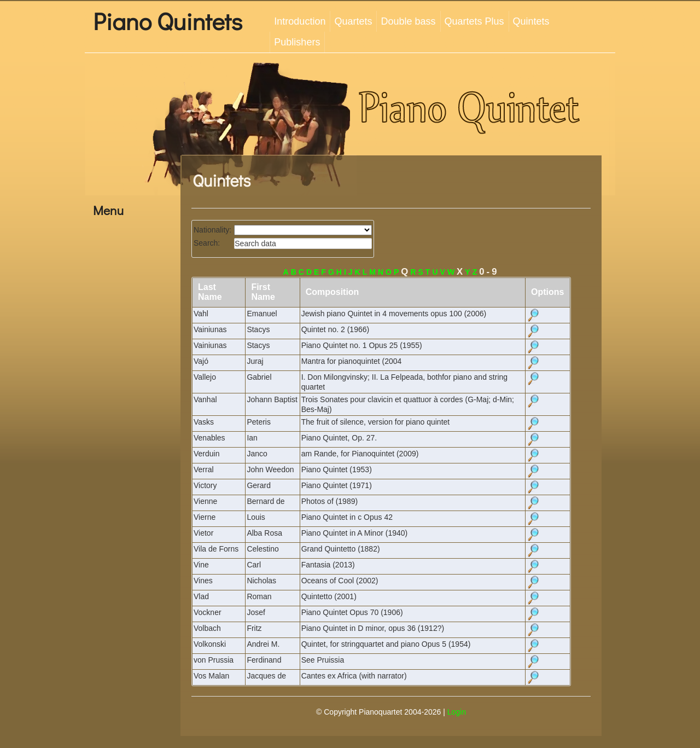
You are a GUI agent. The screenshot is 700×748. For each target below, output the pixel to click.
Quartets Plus (474, 21)
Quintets (531, 21)
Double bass (408, 21)
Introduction (300, 21)
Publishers (297, 42)
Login (457, 712)
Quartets (353, 21)
